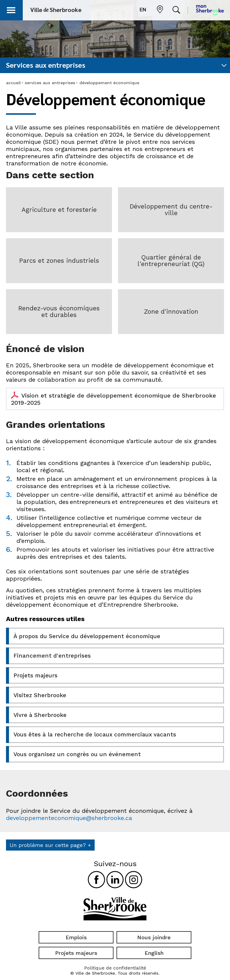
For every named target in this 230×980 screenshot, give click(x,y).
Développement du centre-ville (171, 210)
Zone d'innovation (171, 311)
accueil (13, 83)
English (154, 951)
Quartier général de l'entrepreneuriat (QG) (171, 261)
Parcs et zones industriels (59, 261)
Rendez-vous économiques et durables (59, 311)
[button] (13, 9)
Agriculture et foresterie (59, 210)
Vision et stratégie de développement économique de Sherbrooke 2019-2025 (114, 399)
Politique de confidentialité (115, 966)
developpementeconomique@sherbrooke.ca (69, 816)
